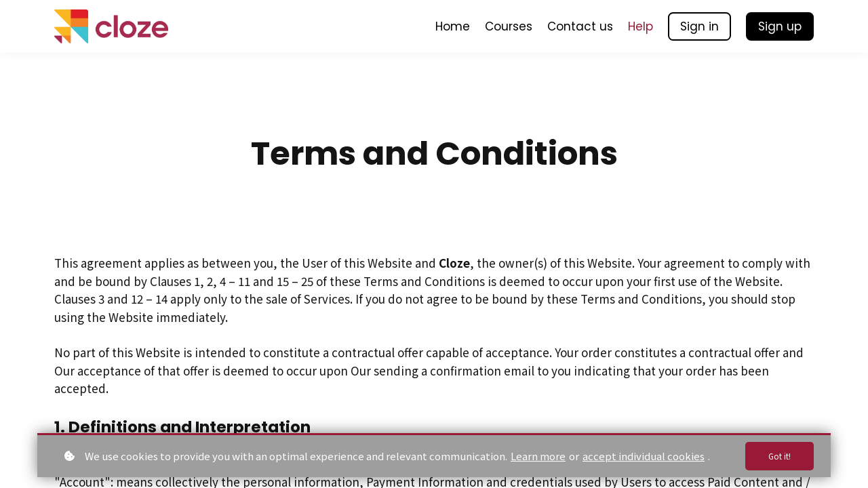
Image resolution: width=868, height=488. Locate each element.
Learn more (538, 454)
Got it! (776, 455)
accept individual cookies (644, 454)
